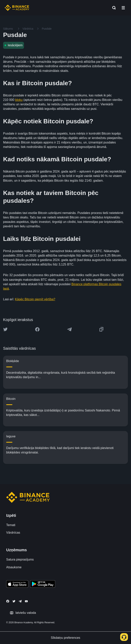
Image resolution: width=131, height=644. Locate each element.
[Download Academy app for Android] (43, 585)
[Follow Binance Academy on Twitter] (14, 601)
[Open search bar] (113, 8)
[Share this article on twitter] (5, 329)
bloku (19, 100)
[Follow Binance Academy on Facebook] (8, 601)
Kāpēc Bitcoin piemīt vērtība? (35, 299)
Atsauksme (14, 567)
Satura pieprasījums (20, 559)
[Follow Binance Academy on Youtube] (26, 601)
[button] (123, 8)
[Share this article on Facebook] (37, 329)
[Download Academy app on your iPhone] (17, 585)
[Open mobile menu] (123, 8)
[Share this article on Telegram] (69, 329)
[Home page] (17, 8)
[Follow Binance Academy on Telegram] (20, 601)
